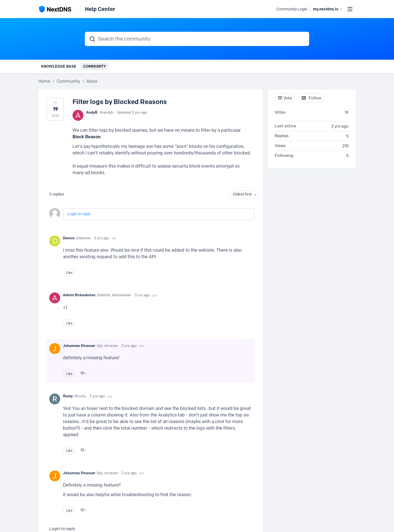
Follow (315, 98)
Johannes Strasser (79, 346)
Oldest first (242, 194)
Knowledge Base (59, 66)
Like (69, 272)
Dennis (69, 238)
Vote (288, 98)
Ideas (92, 81)
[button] (55, 109)
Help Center (100, 9)
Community (95, 66)
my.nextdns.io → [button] (328, 9)
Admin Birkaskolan (79, 295)
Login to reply (79, 214)
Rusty (68, 396)
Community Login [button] (292, 9)
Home (44, 81)
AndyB (92, 112)
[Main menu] (350, 9)
